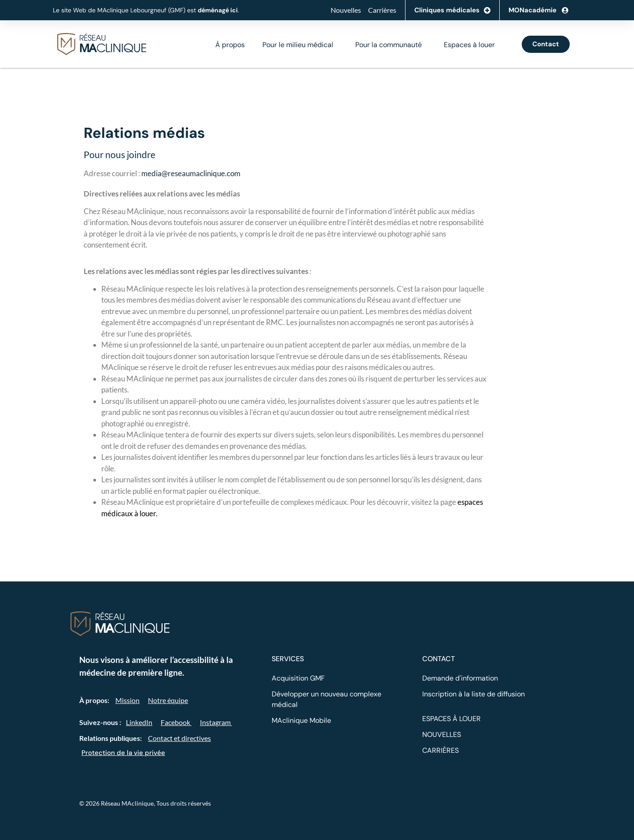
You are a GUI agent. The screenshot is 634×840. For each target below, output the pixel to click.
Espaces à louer (469, 45)
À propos (230, 45)
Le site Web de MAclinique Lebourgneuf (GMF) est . (146, 10)
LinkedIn (139, 722)
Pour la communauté (389, 45)
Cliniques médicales (452, 10)
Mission (127, 700)
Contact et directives (179, 738)
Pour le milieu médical (298, 45)
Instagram (216, 722)
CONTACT (439, 659)
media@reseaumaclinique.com (191, 173)
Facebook (176, 722)
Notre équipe (168, 700)
